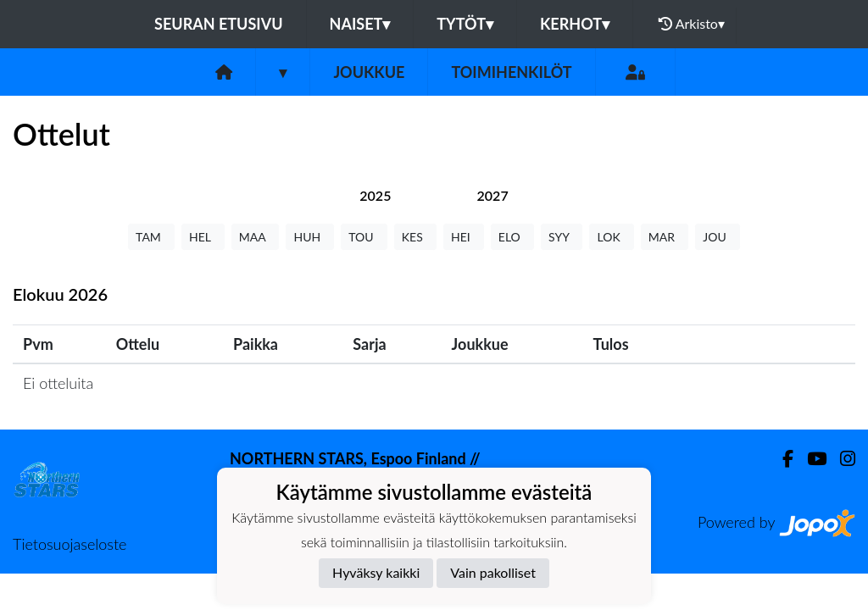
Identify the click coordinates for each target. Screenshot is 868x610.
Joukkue (369, 72)
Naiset (360, 24)
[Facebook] (781, 459)
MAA (256, 237)
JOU (718, 237)
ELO (512, 237)
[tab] (375, 195)
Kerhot (575, 24)
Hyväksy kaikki (376, 572)
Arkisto (692, 24)
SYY (562, 237)
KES (415, 237)
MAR (665, 237)
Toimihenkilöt (511, 72)
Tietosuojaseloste (70, 544)
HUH (310, 237)
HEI (464, 237)
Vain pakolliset (493, 572)
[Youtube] (810, 459)
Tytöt (465, 24)
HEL (203, 237)
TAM (151, 237)
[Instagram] (841, 459)
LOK (611, 237)
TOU (364, 237)
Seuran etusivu (219, 24)
